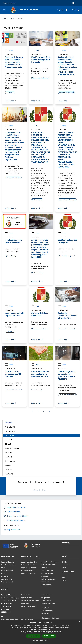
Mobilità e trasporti (28, 573)
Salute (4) (8, 453)
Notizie (64, 562)
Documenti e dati (7, 582)
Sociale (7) (8, 465)
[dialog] (41, 632)
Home (4, 19)
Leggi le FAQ (26, 603)
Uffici (3, 568)
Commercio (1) (10, 431)
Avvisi (9, 50)
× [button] (80, 622)
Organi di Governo (8, 562)
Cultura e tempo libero (29, 565)
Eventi (64, 580)
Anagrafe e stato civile (29, 562)
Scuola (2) (8, 457)
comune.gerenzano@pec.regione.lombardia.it (17, 619)
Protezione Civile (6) (12, 448)
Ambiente (45, 576)
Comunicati (65, 565)
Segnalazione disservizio (30, 600)
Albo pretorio (46, 600)
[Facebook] (66, 10)
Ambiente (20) (10, 427)
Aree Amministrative (8, 565)
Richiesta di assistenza (29, 606)
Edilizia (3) (8, 444)
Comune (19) (9, 435)
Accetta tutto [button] (33, 636)
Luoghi (64, 577)
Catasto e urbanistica (29, 570)
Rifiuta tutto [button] (49, 636)
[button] (41, 641)
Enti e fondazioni (7, 570)
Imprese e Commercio (29, 568)
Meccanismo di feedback (50, 618)
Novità (12, 19)
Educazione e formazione (50, 562)
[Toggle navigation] (4, 10)
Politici (4, 573)
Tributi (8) (8, 470)
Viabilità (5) (9, 474)
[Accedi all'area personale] (73, 3)
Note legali (45, 608)
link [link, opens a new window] (60, 632)
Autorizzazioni (46, 585)
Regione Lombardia (10, 3)
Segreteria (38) (10, 461)
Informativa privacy (48, 603)
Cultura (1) (9, 440)
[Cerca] (78, 10)
